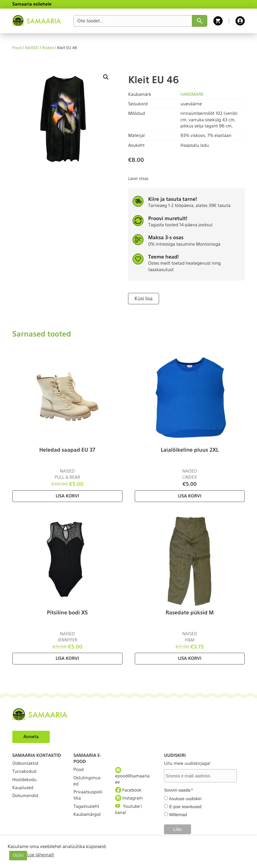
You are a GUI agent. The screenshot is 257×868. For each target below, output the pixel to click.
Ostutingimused (87, 781)
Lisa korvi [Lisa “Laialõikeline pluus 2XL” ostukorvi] (190, 496)
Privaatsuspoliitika (88, 795)
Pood (17, 48)
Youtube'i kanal (129, 809)
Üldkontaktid (25, 764)
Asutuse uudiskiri (185, 799)
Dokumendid (25, 796)
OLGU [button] (18, 856)
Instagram (129, 798)
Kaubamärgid (87, 815)
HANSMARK (192, 95)
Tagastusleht (86, 807)
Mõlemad (178, 815)
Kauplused (23, 788)
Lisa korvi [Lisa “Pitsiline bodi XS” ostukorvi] (67, 659)
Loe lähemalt (40, 855)
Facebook (128, 790)
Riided (48, 48)
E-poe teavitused (185, 807)
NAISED (32, 48)
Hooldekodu (24, 780)
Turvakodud (24, 772)
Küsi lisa (144, 299)
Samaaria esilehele (32, 4)
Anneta (31, 737)
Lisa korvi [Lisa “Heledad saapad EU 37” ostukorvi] (67, 496)
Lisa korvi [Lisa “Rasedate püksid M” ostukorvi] (190, 659)
